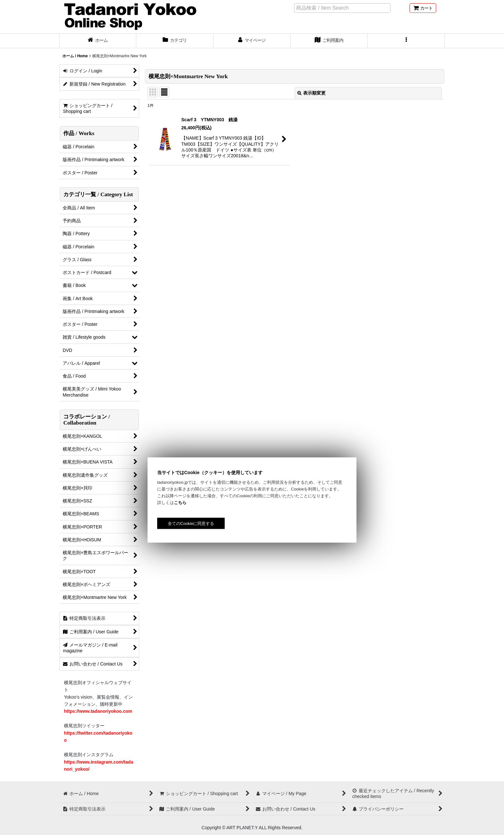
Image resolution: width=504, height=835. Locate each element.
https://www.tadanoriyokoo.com (98, 711)
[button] (406, 41)
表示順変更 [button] (311, 93)
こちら (180, 503)
